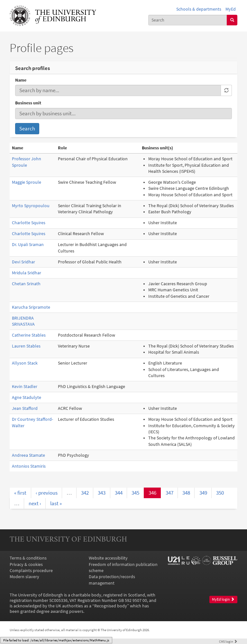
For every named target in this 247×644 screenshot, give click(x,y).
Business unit (28, 103)
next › (35, 503)
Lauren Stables (26, 346)
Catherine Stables (29, 335)
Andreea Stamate (28, 455)
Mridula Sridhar (27, 273)
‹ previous (47, 493)
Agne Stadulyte (27, 397)
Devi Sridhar (23, 262)
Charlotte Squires (29, 223)
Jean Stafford (25, 408)
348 (186, 493)
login (228, 641)
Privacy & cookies (26, 565)
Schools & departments (199, 9)
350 (220, 493)
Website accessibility (108, 558)
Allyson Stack (25, 363)
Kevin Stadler (25, 387)
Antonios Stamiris (29, 466)
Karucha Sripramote (31, 307)
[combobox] (188, 20)
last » (56, 503)
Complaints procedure (31, 571)
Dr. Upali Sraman (28, 245)
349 (203, 493)
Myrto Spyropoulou (31, 206)
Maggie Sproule (27, 182)
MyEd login (223, 599)
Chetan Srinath (26, 284)
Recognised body (111, 606)
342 (85, 493)
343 (102, 493)
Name (21, 80)
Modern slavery (24, 577)
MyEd (231, 9)
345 (135, 493)
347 (169, 493)
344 (119, 493)
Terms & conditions (28, 558)
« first (20, 493)
